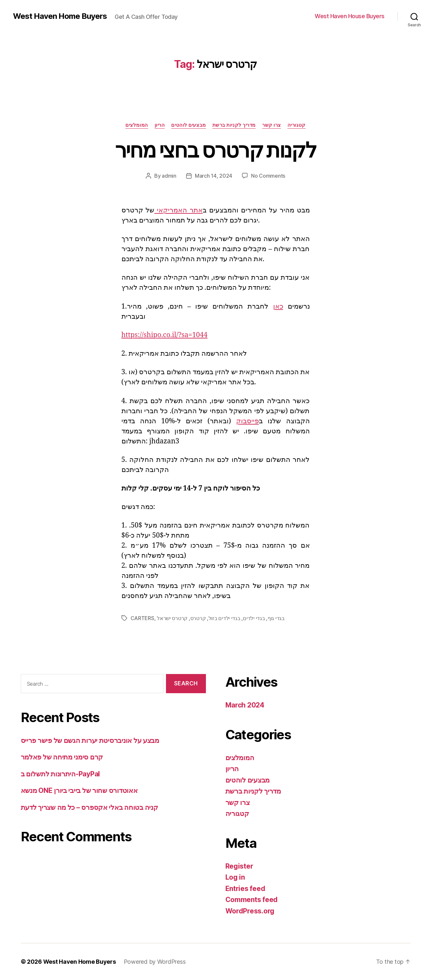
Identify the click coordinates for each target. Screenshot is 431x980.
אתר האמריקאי (178, 210)
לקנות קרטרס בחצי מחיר (215, 150)
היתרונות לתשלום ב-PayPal (61, 774)
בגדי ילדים (254, 618)
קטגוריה (297, 125)
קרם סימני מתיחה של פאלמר (62, 757)
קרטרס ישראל (172, 618)
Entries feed (245, 889)
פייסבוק (247, 421)
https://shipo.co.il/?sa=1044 (165, 335)
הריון (160, 125)
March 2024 (245, 705)
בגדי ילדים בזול (224, 618)
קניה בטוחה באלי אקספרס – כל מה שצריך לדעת (89, 807)
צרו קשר (272, 125)
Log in (235, 877)
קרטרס (198, 618)
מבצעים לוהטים (188, 125)
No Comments (268, 176)
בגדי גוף (276, 618)
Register (239, 866)
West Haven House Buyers (350, 16)
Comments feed (252, 900)
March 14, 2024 (214, 176)
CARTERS (142, 618)
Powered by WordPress (155, 962)
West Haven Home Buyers (60, 16)
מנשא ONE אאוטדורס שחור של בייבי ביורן (79, 790)
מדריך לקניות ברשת (234, 125)
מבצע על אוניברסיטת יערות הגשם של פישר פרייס (90, 740)
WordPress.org (250, 911)
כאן (278, 306)
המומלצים (137, 125)
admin (169, 176)
